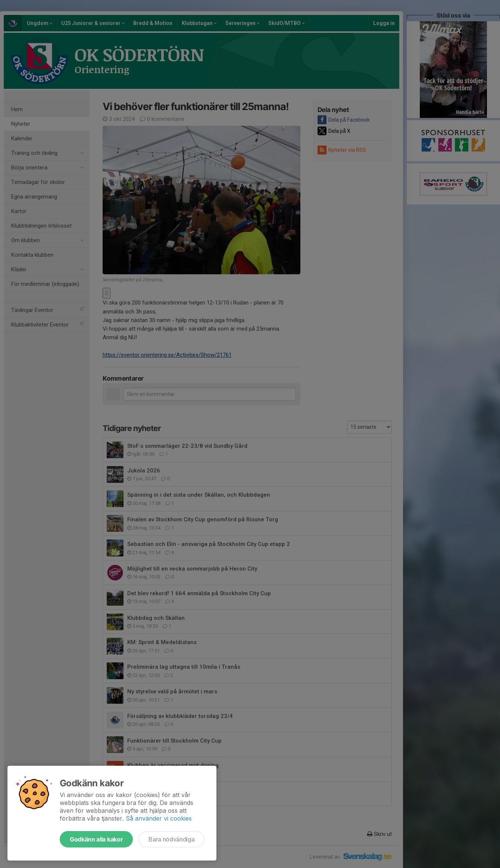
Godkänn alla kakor (96, 839)
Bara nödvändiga (171, 839)
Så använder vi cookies (159, 818)
